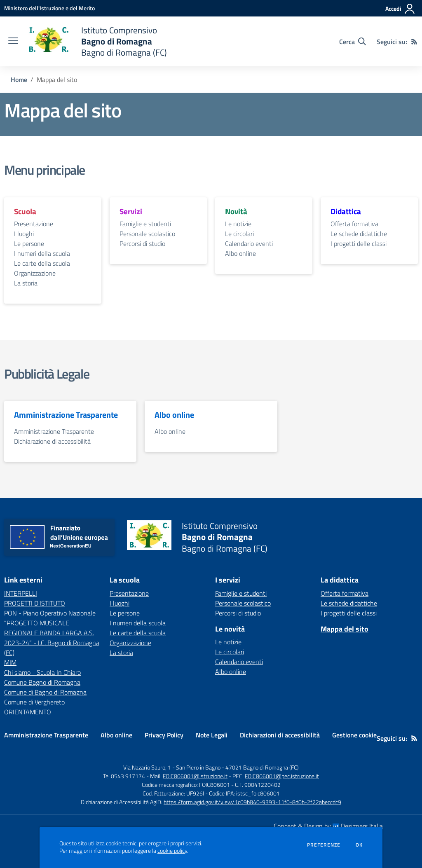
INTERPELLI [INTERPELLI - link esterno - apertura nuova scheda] (21, 593)
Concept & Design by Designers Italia (328, 826)
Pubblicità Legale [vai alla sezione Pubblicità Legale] (47, 374)
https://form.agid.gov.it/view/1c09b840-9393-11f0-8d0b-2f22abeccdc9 (252, 802)
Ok (359, 845)
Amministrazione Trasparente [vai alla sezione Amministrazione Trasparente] (66, 415)
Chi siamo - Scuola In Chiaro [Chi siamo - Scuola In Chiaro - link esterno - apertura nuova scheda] (42, 672)
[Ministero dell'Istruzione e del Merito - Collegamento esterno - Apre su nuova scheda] (49, 8)
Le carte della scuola (42, 263)
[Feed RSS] (414, 42)
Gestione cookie (354, 735)
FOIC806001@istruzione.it (195, 776)
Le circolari (239, 234)
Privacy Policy (164, 735)
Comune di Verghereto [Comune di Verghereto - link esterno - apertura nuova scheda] (34, 702)
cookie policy (172, 851)
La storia (26, 283)
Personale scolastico (147, 234)
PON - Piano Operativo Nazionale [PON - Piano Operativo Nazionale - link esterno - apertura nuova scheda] (50, 613)
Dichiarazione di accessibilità (52, 441)
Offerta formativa (354, 224)
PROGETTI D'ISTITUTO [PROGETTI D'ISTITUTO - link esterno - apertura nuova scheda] (35, 603)
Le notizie (238, 224)
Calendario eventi (249, 243)
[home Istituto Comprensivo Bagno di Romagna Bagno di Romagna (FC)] (97, 41)
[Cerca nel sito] (353, 42)
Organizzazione (35, 273)
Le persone (29, 243)
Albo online (240, 253)
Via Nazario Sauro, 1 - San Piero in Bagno (172, 767)
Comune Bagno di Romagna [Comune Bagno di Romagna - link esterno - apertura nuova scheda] (42, 682)
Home (19, 80)
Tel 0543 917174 (124, 776)
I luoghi (24, 234)
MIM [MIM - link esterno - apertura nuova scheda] (10, 662)
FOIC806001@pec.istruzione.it (282, 776)
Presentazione (34, 224)
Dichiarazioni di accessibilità (280, 735)
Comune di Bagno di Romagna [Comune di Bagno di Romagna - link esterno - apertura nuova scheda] (45, 692)
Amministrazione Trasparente (54, 431)
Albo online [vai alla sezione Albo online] (174, 415)
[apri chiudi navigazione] (13, 42)
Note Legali (212, 735)
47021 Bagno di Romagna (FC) (262, 767)
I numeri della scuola (42, 253)
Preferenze (324, 845)
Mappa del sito (345, 629)
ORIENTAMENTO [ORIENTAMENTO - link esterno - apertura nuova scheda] (28, 712)
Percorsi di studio (142, 243)
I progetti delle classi (359, 243)
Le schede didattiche (359, 234)
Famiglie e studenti (145, 224)
